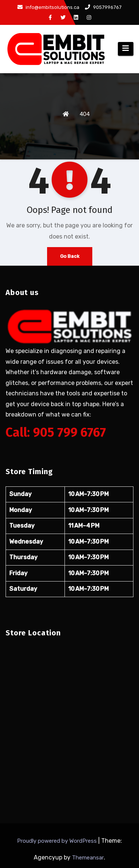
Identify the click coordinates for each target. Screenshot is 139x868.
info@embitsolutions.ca (48, 7)
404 (85, 114)
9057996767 (103, 7)
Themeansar (88, 858)
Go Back (70, 256)
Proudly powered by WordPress (58, 841)
